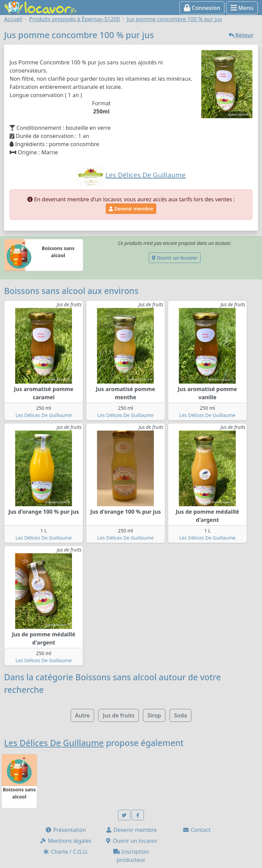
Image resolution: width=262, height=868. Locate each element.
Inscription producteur (131, 856)
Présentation (65, 830)
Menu (242, 8)
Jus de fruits (119, 715)
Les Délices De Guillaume (44, 415)
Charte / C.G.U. (65, 852)
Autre (82, 715)
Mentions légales (65, 841)
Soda (180, 715)
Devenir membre (131, 209)
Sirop (154, 715)
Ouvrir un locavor (174, 258)
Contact (196, 830)
